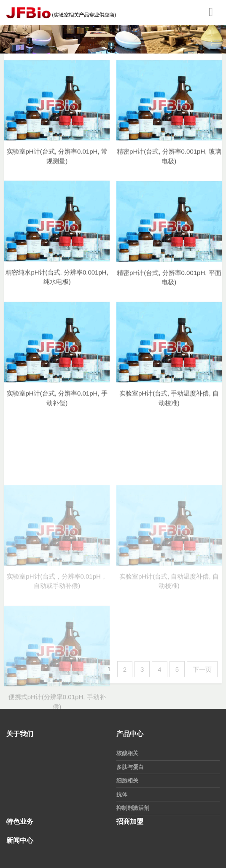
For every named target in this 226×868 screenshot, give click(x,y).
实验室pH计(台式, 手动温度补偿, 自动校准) (169, 405)
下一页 (202, 669)
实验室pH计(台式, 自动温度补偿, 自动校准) (169, 616)
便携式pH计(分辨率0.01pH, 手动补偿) (57, 737)
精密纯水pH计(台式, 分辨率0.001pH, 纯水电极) (57, 283)
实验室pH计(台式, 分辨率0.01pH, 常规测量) (57, 162)
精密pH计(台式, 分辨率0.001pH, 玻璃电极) (169, 162)
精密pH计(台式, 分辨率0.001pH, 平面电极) (169, 284)
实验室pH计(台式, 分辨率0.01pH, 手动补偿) (57, 405)
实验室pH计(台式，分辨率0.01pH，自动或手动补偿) (57, 616)
